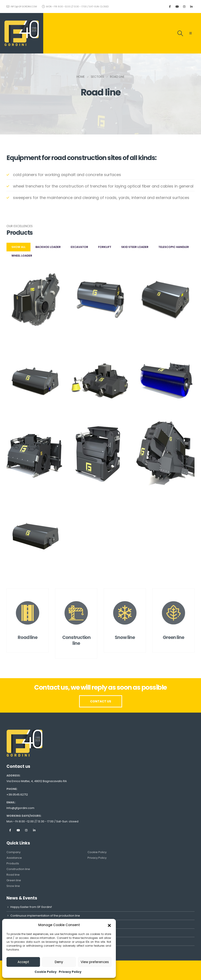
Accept (23, 962)
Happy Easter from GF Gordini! (31, 907)
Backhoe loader (48, 247)
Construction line (18, 869)
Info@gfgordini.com (20, 808)
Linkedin (34, 830)
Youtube (18, 830)
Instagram (26, 830)
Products (13, 863)
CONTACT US (101, 701)
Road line (13, 875)
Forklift (105, 247)
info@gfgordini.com (22, 6)
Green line (14, 880)
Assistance (14, 858)
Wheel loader (22, 256)
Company (14, 852)
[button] (109, 925)
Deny (59, 962)
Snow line (13, 886)
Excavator (79, 247)
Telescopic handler (174, 247)
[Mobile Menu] (191, 33)
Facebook (10, 830)
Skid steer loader (135, 247)
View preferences (95, 962)
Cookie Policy (46, 972)
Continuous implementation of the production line (45, 916)
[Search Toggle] (180, 33)
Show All (18, 247)
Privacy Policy (70, 972)
